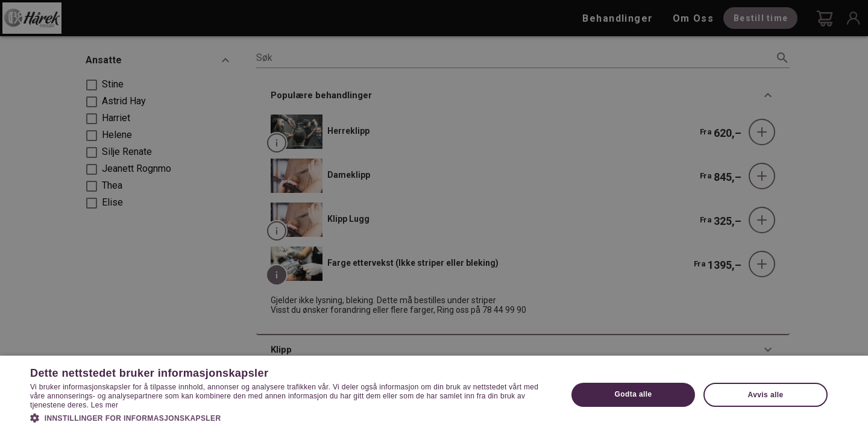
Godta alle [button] (634, 394)
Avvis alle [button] (766, 395)
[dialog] (434, 217)
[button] (291, 417)
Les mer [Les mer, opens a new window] (105, 405)
